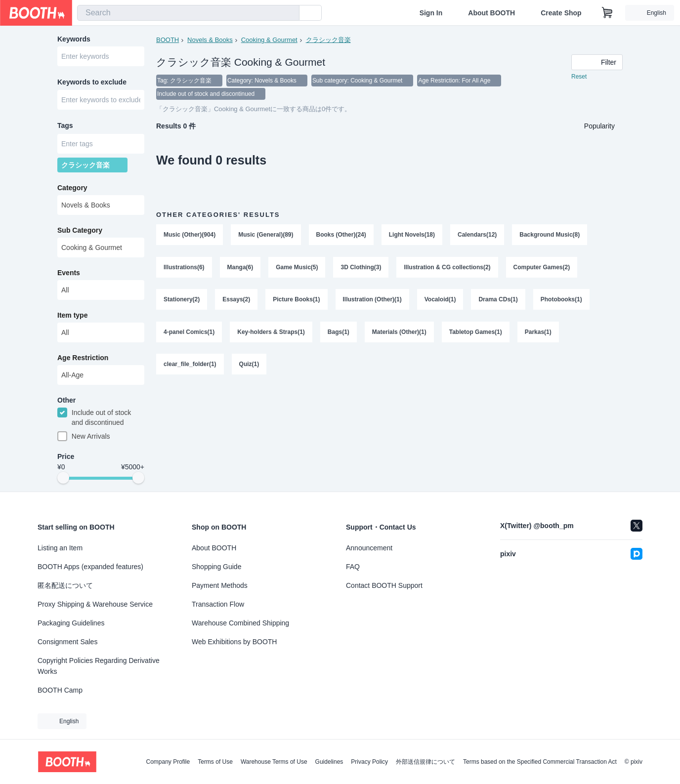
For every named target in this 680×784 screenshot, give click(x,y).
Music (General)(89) (266, 236)
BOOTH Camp (60, 690)
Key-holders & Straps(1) (271, 333)
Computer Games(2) (542, 268)
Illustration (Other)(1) (372, 301)
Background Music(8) (550, 236)
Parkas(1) (538, 333)
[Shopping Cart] (607, 13)
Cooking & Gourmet (269, 40)
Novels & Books (210, 40)
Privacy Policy (369, 762)
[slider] (63, 480)
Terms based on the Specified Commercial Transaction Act (540, 762)
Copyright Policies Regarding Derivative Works (99, 666)
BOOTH (168, 40)
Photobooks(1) (561, 301)
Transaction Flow (218, 604)
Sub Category (80, 232)
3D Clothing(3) (361, 268)
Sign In (431, 13)
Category (72, 189)
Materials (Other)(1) (399, 333)
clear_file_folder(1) (190, 366)
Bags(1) (339, 333)
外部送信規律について (425, 762)
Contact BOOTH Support (384, 585)
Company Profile (168, 762)
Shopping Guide (216, 567)
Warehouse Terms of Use (274, 762)
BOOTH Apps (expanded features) (90, 567)
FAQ (353, 567)
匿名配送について (65, 585)
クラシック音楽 (328, 40)
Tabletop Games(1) (476, 333)
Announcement (369, 548)
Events (69, 274)
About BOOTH (491, 13)
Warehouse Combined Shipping (240, 623)
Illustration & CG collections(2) (447, 268)
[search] (290, 13)
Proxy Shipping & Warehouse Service (95, 604)
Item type (72, 317)
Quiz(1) (249, 366)
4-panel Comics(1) (189, 333)
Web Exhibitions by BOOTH (234, 642)
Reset (579, 77)
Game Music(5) (297, 268)
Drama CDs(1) (498, 301)
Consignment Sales (67, 642)
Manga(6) (240, 268)
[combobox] (188, 13)
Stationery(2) (182, 301)
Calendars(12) (477, 236)
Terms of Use (215, 762)
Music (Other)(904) (190, 236)
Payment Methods (220, 585)
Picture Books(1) (296, 301)
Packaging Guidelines (71, 623)
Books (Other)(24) (341, 236)
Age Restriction (83, 359)
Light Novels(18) (412, 236)
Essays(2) (236, 301)
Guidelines (329, 762)
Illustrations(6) (184, 268)
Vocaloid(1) (440, 301)
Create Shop (561, 13)
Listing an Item (60, 548)
